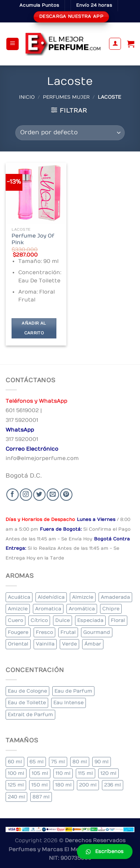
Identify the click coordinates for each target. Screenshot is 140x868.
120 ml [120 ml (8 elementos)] (108, 773)
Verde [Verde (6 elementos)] (69, 644)
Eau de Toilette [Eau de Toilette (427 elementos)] (27, 703)
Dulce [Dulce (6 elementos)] (63, 620)
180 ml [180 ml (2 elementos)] (63, 785)
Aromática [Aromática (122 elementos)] (82, 609)
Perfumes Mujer (66, 97)
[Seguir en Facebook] (13, 495)
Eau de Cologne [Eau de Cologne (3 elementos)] (27, 691)
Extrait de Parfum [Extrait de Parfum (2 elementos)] (30, 714)
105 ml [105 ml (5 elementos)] (40, 773)
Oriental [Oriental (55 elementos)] (18, 644)
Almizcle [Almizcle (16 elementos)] (83, 597)
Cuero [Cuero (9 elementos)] (15, 620)
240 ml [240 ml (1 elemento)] (16, 797)
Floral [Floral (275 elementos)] (118, 620)
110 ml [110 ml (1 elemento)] (63, 773)
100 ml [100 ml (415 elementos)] (16, 773)
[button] (105, 852)
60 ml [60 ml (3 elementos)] (15, 762)
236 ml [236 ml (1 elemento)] (113, 785)
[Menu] (13, 44)
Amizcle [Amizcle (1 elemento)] (18, 609)
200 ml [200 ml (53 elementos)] (88, 785)
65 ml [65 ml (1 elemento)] (37, 762)
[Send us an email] (53, 495)
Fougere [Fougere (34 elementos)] (18, 632)
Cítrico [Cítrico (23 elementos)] (39, 620)
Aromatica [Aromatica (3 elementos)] (48, 609)
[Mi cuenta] (115, 44)
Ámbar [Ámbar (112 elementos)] (93, 644)
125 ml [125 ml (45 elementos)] (16, 785)
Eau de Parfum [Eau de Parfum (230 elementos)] (73, 691)
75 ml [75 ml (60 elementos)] (58, 762)
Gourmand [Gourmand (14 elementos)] (97, 632)
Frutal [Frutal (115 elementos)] (68, 632)
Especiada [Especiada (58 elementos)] (90, 620)
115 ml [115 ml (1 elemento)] (85, 773)
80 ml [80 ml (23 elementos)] (80, 762)
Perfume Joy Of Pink (33, 239)
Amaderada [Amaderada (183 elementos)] (115, 597)
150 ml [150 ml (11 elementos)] (40, 785)
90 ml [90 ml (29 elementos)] (102, 762)
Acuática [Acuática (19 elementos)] (19, 597)
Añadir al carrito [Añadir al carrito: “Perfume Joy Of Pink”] (34, 328)
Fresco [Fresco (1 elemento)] (44, 632)
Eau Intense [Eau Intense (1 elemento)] (69, 703)
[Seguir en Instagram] (26, 495)
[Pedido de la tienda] (70, 133)
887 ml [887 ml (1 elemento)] (41, 797)
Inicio (27, 97)
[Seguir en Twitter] (39, 495)
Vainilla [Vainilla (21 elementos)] (45, 644)
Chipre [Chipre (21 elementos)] (111, 609)
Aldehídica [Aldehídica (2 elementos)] (51, 597)
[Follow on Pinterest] (66, 495)
